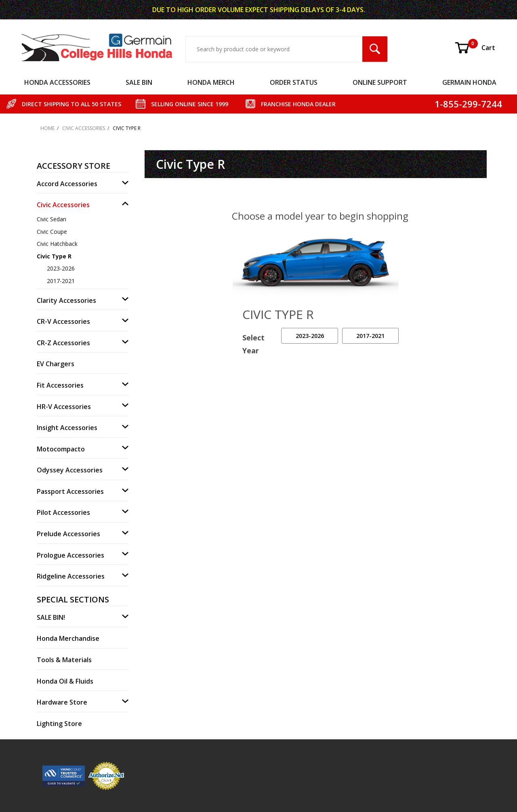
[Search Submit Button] (375, 49)
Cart (475, 48)
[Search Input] (274, 49)
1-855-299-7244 (468, 104)
